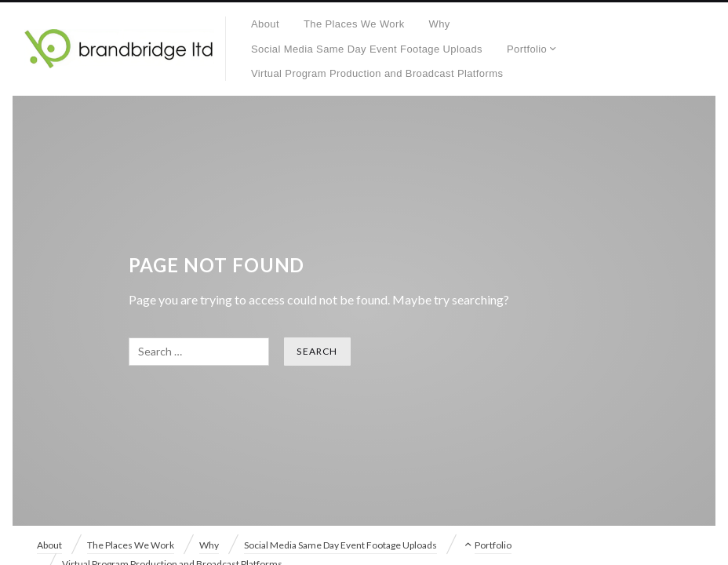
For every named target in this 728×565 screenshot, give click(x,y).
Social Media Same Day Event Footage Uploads (367, 49)
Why (440, 24)
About (265, 24)
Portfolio (527, 49)
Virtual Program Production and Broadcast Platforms (377, 73)
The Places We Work (354, 24)
